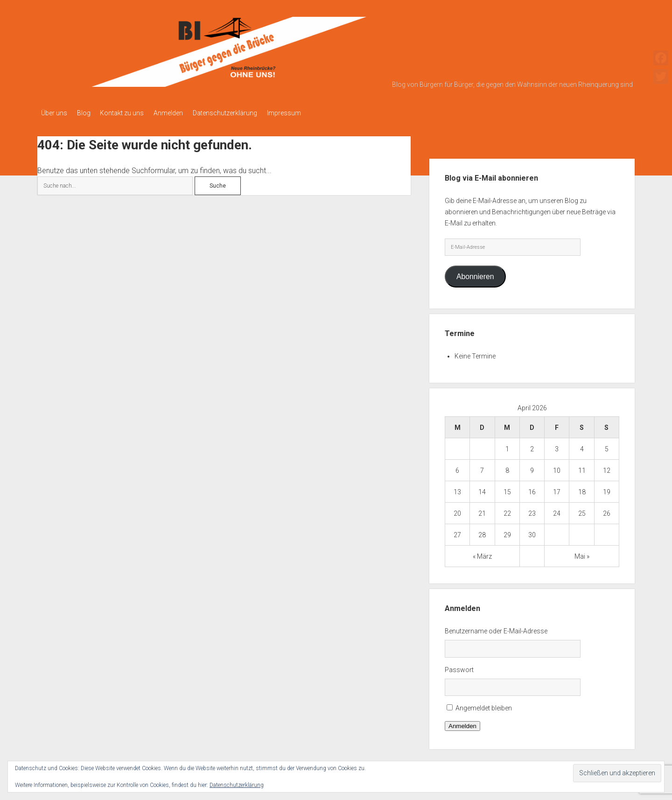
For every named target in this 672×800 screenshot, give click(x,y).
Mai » (582, 554)
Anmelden (181, 113)
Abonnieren (475, 274)
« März (482, 554)
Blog (88, 113)
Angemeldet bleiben (484, 706)
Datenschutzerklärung (242, 113)
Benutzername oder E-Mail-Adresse (496, 628)
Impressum (305, 113)
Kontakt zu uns (131, 113)
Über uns (54, 113)
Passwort (459, 667)
